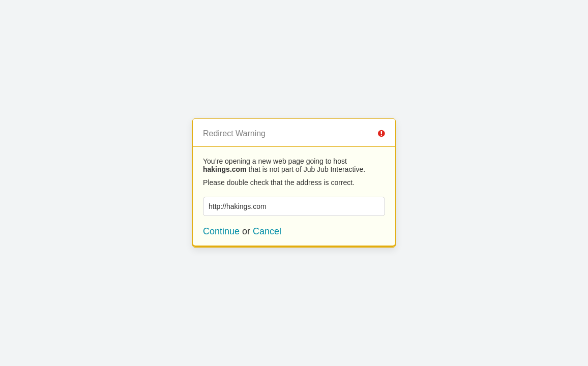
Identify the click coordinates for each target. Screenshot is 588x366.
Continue (221, 231)
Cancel (267, 231)
